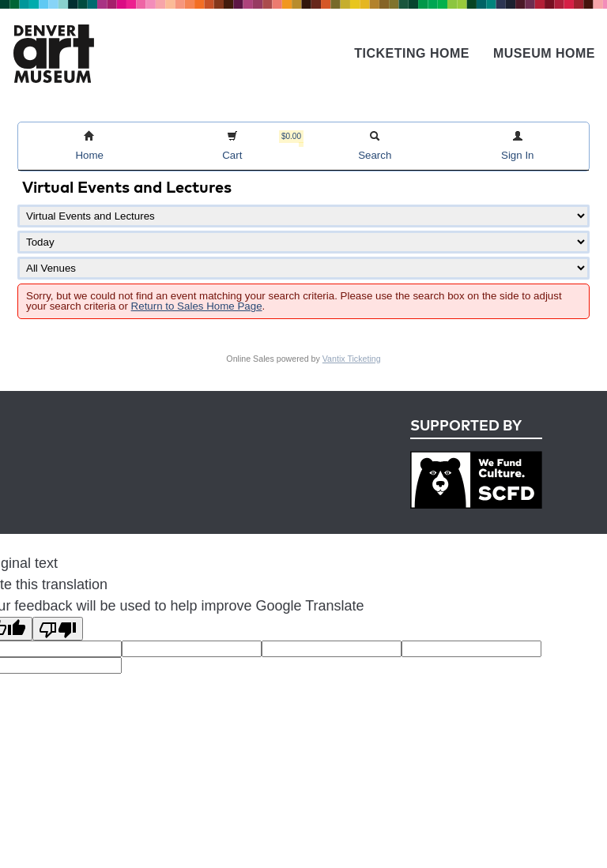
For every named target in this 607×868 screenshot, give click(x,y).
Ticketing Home (412, 53)
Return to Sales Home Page (197, 306)
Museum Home (544, 53)
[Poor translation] (58, 629)
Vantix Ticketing (352, 359)
